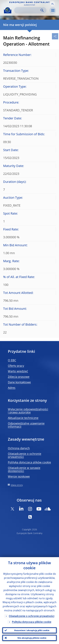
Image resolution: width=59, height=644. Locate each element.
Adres (12, 388)
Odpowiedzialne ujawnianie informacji (26, 425)
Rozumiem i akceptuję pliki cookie (32, 630)
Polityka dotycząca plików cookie (29, 462)
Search (42, 10)
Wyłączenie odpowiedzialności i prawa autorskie (28, 411)
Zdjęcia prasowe (19, 377)
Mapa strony (17, 485)
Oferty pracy (16, 366)
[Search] (28, 10)
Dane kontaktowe (19, 382)
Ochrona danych (19, 448)
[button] (53, 4)
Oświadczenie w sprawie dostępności (24, 469)
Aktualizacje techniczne (23, 418)
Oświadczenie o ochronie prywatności (25, 455)
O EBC (12, 360)
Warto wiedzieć (18, 371)
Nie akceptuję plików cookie (32, 638)
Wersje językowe (19, 476)
